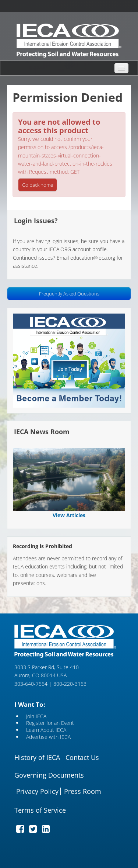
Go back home (38, 185)
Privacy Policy (37, 792)
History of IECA (37, 758)
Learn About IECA (46, 730)
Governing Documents (49, 775)
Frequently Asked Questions (69, 294)
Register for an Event (50, 723)
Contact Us (82, 758)
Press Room (83, 792)
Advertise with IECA (48, 737)
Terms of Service (40, 810)
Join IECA (36, 717)
